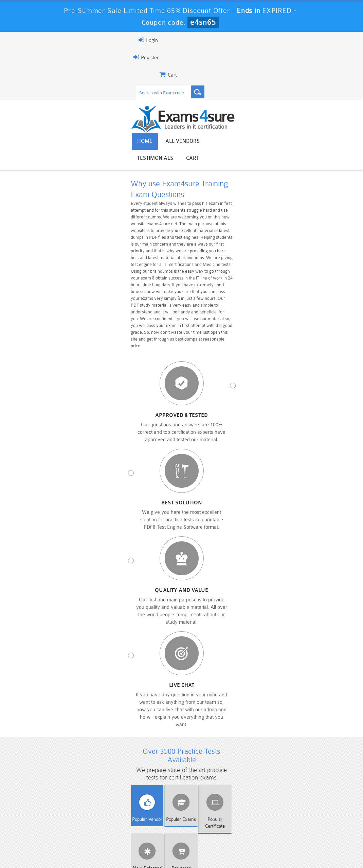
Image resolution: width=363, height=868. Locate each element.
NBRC (181, 527)
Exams (114, 484)
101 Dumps (100, 803)
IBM (311, 514)
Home (213, 143)
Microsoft (117, 527)
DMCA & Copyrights (217, 849)
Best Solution (140, 314)
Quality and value (223, 314)
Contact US (172, 849)
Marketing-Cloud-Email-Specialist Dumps (316, 809)
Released (248, 484)
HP (246, 514)
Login (32, 40)
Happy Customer (189, 738)
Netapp (246, 527)
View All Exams (57, 569)
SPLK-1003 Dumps (208, 820)
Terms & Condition (129, 849)
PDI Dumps (101, 820)
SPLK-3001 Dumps (262, 820)
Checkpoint (181, 502)
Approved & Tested (56, 314)
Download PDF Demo (168, 569)
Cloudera (311, 502)
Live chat (307, 314)
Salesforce (52, 539)
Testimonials (298, 143)
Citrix (246, 502)
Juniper (52, 527)
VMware (246, 539)
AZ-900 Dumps (154, 820)
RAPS (311, 527)
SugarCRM (181, 539)
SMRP (117, 539)
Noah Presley (189, 726)
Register (30, 57)
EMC (117, 514)
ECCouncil (52, 514)
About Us (55, 849)
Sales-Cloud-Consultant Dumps (155, 806)
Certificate (181, 484)
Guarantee (87, 849)
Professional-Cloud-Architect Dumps (208, 806)
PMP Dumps (47, 803)
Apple (52, 502)
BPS (117, 502)
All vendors (250, 143)
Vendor (47, 484)
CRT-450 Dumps (262, 803)
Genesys (181, 514)
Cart (336, 143)
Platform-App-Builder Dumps (46, 823)
